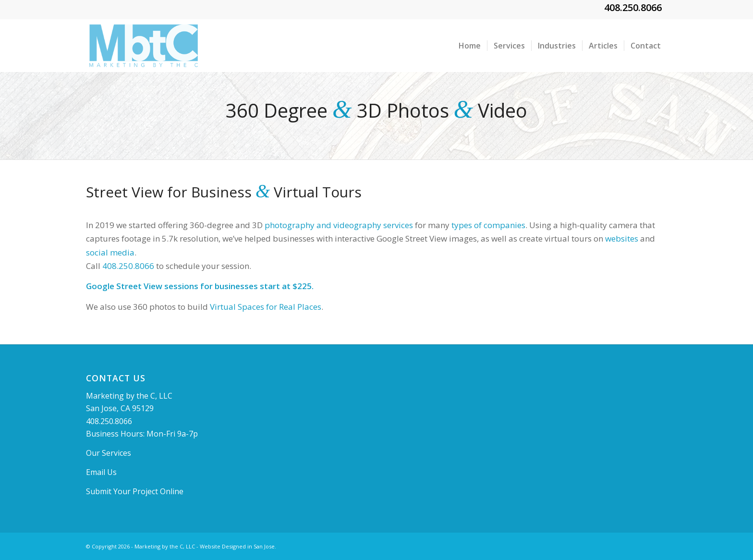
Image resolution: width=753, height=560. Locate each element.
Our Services (109, 453)
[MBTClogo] (144, 46)
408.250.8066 (633, 7)
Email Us (101, 472)
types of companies (488, 225)
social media (110, 252)
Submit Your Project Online (135, 491)
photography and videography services (339, 225)
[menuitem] (470, 46)
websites (622, 238)
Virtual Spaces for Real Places (266, 307)
